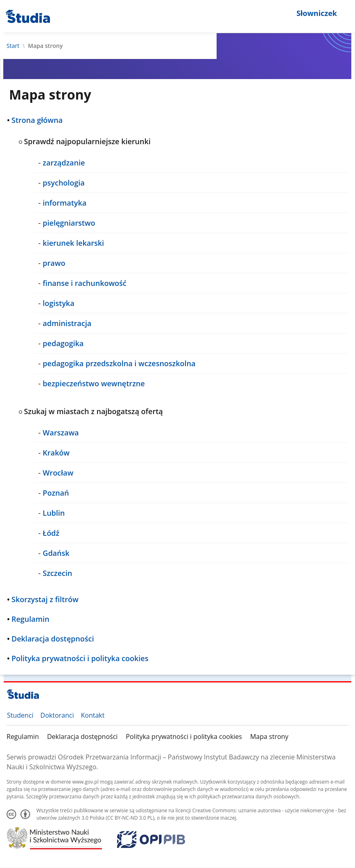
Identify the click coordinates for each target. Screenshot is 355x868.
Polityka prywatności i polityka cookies (184, 737)
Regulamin (23, 737)
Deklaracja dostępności (82, 737)
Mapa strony (269, 737)
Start (13, 46)
